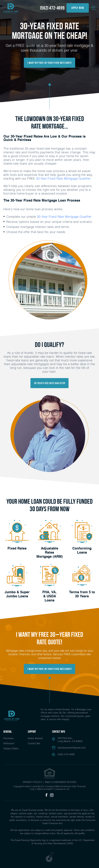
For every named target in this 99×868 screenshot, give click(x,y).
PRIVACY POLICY (32, 782)
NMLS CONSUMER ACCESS (61, 782)
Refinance (9, 744)
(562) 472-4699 (52, 8)
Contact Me (34, 744)
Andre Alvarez (35, 738)
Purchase (9, 738)
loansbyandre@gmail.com (72, 748)
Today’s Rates (11, 749)
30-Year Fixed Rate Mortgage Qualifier (64, 217)
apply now (78, 8)
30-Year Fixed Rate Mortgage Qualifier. (63, 178)
